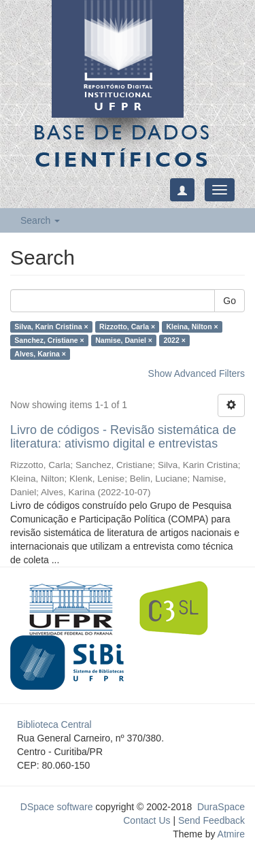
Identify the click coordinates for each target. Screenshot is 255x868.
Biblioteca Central (54, 724)
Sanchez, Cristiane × (49, 340)
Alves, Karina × (40, 354)
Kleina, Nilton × (192, 327)
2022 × (174, 340)
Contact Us (147, 820)
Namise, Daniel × (124, 340)
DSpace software (57, 807)
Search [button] (40, 220)
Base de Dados (122, 146)
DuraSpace (221, 807)
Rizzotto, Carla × (127, 327)
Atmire (230, 834)
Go (230, 301)
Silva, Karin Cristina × (51, 327)
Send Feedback (211, 820)
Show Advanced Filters (197, 373)
